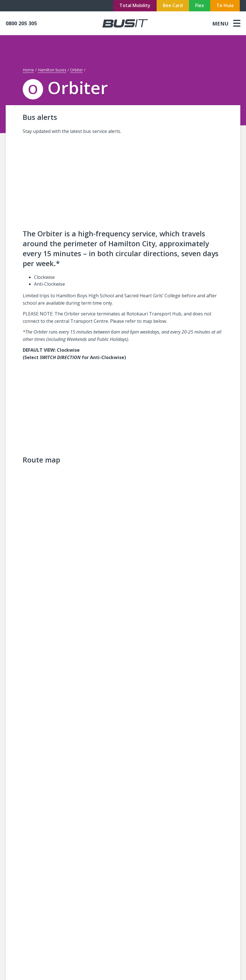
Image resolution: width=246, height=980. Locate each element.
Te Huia (225, 5)
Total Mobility (135, 5)
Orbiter (76, 70)
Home (28, 70)
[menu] (226, 23)
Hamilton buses (52, 70)
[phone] (34, 23)
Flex (200, 5)
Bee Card (173, 5)
